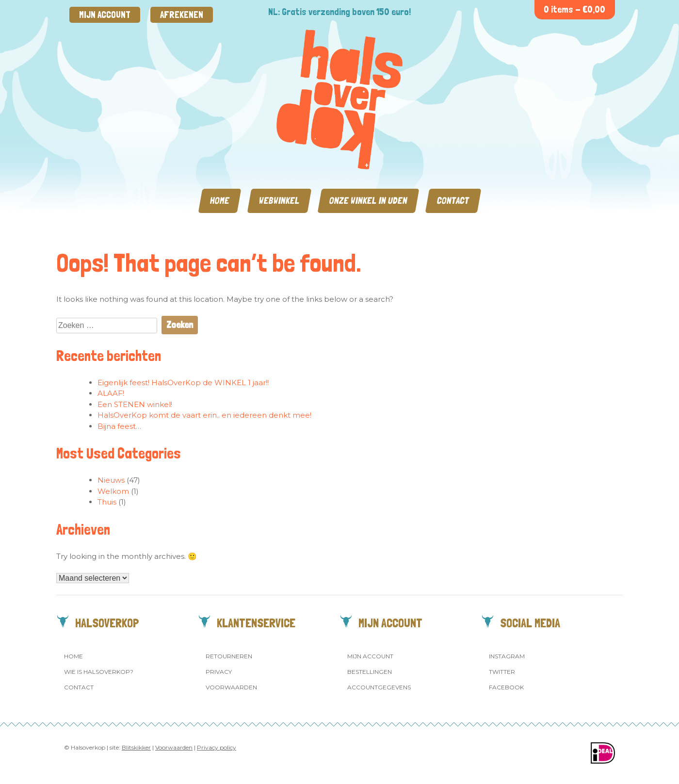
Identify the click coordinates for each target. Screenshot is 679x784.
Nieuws (111, 480)
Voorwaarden (231, 687)
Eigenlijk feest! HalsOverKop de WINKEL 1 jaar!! (183, 383)
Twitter (502, 672)
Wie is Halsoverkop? (99, 672)
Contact (453, 201)
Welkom (113, 491)
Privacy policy (217, 747)
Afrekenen (182, 15)
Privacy (219, 672)
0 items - (574, 9)
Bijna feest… (119, 426)
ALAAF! (111, 393)
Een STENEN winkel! (135, 404)
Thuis (107, 502)
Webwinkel (279, 201)
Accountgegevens (379, 687)
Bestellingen (370, 672)
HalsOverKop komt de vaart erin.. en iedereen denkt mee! (204, 415)
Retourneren (229, 656)
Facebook (506, 687)
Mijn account (105, 15)
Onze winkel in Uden (368, 201)
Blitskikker (136, 747)
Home (220, 201)
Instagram (507, 656)
